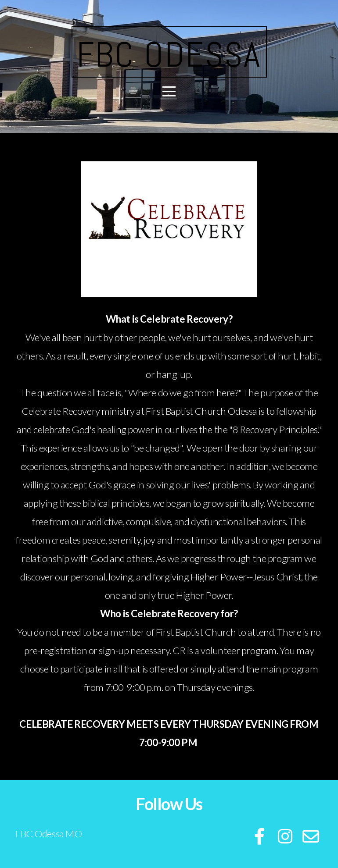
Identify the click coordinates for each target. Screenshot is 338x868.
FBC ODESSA (169, 55)
